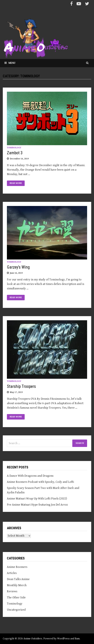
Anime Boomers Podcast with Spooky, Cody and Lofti (40, 482)
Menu (10, 63)
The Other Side (16, 598)
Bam (77, 639)
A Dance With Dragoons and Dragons (30, 476)
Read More (16, 183)
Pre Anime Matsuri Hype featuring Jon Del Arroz (37, 505)
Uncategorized (16, 610)
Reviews (12, 591)
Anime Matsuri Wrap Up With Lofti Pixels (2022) (37, 499)
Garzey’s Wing (18, 267)
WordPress (63, 639)
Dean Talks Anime (18, 579)
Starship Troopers (21, 386)
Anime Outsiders (33, 639)
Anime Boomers (17, 567)
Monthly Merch (17, 585)
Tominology (14, 148)
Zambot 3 (15, 153)
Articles (12, 573)
